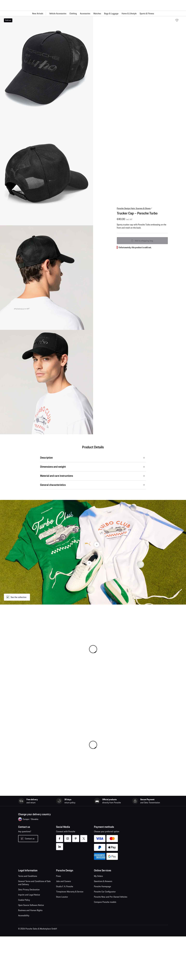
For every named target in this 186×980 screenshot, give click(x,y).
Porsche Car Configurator (105, 892)
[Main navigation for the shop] (93, 13)
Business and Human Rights (30, 910)
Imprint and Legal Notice (29, 895)
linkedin (60, 845)
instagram (68, 837)
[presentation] (93, 552)
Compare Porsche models (105, 902)
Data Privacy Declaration (29, 890)
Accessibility (24, 915)
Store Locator (62, 897)
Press (58, 876)
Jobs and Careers (63, 881)
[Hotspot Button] (97, 545)
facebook (60, 837)
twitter (84, 837)
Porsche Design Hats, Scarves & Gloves (134, 208)
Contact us (30, 839)
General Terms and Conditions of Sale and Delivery (34, 883)
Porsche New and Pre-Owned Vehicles (111, 897)
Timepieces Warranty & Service (70, 892)
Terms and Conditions (28, 876)
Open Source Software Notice (31, 905)
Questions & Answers (103, 881)
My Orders (98, 876)
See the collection (18, 597)
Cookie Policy (24, 900)
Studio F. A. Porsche (65, 886)
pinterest (76, 837)
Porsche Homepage (102, 886)
